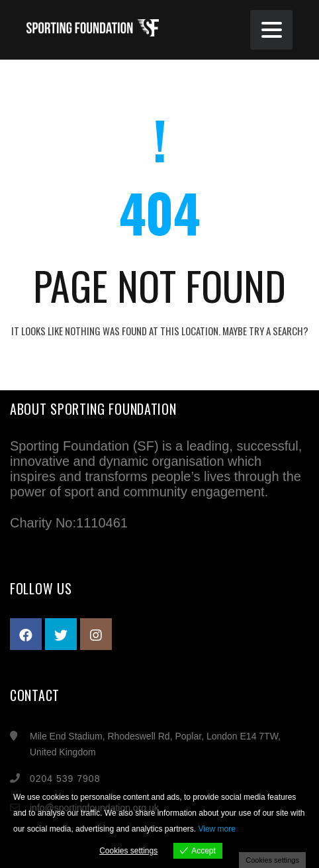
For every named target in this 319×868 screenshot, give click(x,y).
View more (216, 829)
